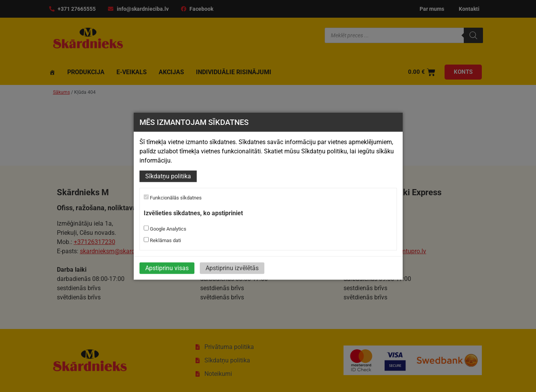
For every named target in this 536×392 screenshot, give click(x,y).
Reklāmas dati (162, 240)
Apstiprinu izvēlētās (232, 268)
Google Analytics (165, 228)
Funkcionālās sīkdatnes (173, 198)
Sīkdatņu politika (168, 176)
